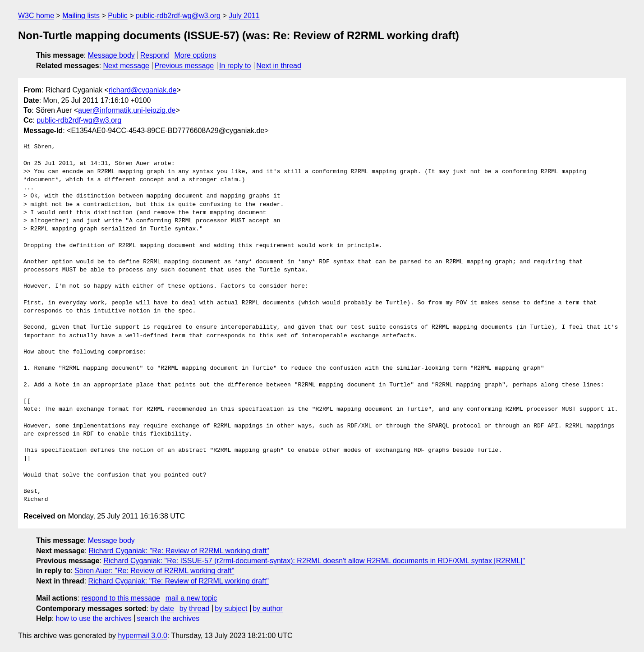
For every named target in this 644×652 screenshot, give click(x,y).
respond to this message (120, 598)
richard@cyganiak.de (143, 90)
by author (268, 608)
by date (162, 608)
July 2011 (244, 16)
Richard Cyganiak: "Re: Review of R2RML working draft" (179, 551)
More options (195, 55)
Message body (111, 55)
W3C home (36, 16)
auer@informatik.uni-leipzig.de (127, 110)
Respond (155, 55)
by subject (231, 608)
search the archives (168, 618)
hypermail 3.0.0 (142, 636)
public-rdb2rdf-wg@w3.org (178, 16)
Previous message (184, 66)
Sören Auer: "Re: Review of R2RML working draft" (154, 571)
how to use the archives (94, 618)
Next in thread (279, 66)
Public (118, 16)
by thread (195, 608)
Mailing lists (81, 16)
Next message (126, 66)
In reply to (235, 66)
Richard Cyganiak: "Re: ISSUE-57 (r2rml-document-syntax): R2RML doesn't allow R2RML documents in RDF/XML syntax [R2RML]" (314, 561)
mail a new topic (191, 598)
